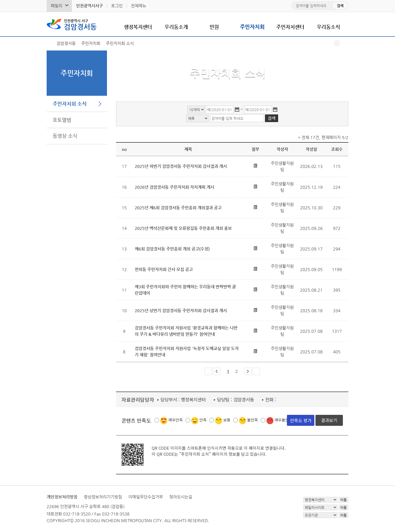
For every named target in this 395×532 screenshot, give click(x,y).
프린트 (345, 43)
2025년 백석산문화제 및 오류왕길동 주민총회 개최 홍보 (183, 228)
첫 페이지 (208, 371)
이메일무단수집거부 (146, 497)
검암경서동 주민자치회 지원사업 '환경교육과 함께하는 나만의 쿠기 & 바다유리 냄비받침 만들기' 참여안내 (186, 331)
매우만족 (176, 420)
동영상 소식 (65, 136)
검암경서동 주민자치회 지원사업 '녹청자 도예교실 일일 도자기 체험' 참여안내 (187, 351)
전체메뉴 (139, 6)
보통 (227, 420)
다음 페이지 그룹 (248, 371)
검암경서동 (80, 24)
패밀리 (57, 6)
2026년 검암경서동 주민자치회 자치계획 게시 (174, 187)
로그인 (117, 6)
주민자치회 (252, 27)
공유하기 (337, 43)
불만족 (252, 420)
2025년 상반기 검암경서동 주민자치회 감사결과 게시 (181, 310)
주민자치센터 (290, 27)
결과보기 (329, 420)
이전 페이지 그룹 (217, 371)
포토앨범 (62, 120)
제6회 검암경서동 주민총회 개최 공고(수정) (172, 249)
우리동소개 (176, 27)
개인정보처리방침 (62, 497)
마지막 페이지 (256, 371)
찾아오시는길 (181, 497)
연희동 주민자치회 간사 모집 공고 (164, 269)
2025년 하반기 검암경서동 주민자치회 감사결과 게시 (181, 166)
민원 (214, 27)
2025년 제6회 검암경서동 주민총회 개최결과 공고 (178, 208)
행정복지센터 (138, 27)
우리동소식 (328, 27)
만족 (203, 420)
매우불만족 (283, 420)
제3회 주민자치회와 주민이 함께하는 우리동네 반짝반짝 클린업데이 (185, 290)
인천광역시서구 (89, 6)
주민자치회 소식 (70, 104)
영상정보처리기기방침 (103, 497)
